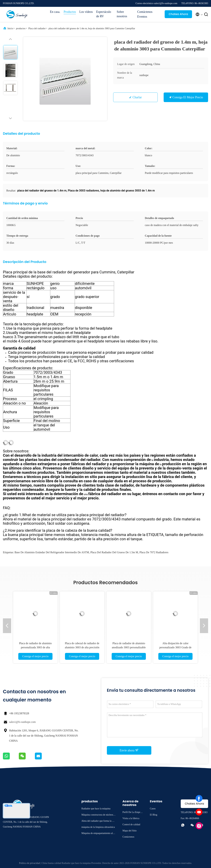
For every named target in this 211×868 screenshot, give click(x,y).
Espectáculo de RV (104, 14)
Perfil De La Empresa (132, 813)
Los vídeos (86, 12)
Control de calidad (131, 824)
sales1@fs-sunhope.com (22, 722)
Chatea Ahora (178, 14)
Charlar (137, 97)
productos (21, 28)
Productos (70, 12)
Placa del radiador (37, 28)
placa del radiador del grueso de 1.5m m (114, 552)
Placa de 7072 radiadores (154, 552)
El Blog (153, 815)
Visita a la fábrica (131, 818)
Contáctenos (145, 12)
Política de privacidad (29, 863)
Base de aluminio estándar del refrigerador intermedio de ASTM (52, 552)
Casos (153, 809)
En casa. (55, 12)
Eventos (142, 17)
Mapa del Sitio (129, 831)
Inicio (10, 28)
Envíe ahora (129, 750)
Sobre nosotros (122, 14)
